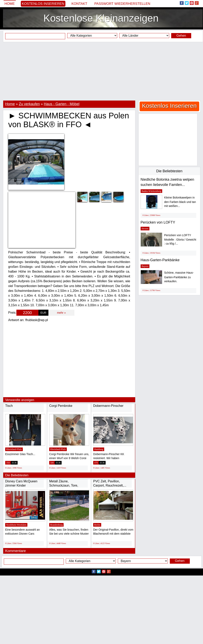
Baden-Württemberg (151, 191)
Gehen (181, 36)
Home (10, 4)
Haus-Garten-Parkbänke (160, 260)
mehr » (61, 313)
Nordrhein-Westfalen (16, 525)
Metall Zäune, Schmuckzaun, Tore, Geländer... (64, 486)
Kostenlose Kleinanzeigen (101, 18)
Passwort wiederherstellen (122, 4)
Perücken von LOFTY (158, 222)
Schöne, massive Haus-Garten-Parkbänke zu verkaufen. (179, 277)
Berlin (97, 525)
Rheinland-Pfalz (14, 449)
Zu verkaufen (29, 104)
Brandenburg (56, 525)
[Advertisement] (101, 71)
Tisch (9, 406)
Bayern (145, 266)
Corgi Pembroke (61, 406)
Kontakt (79, 4)
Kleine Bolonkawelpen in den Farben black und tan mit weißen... (180, 202)
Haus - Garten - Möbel (62, 104)
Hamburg (99, 449)
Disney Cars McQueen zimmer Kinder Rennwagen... (21, 486)
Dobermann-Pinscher (108, 406)
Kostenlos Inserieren (43, 4)
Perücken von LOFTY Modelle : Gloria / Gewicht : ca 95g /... (180, 239)
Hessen (145, 229)
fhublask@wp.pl (36, 320)
